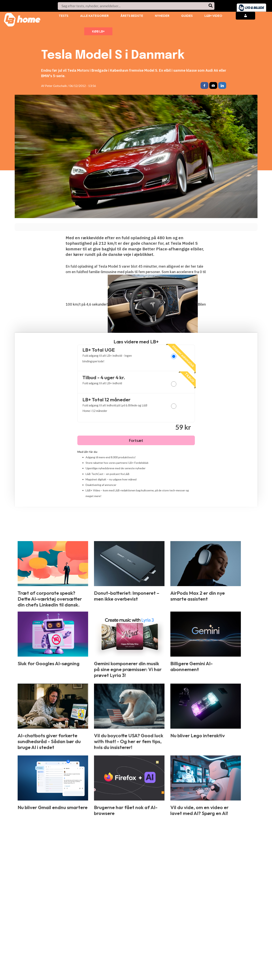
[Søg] (211, 6)
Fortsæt (136, 441)
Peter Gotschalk (56, 86)
